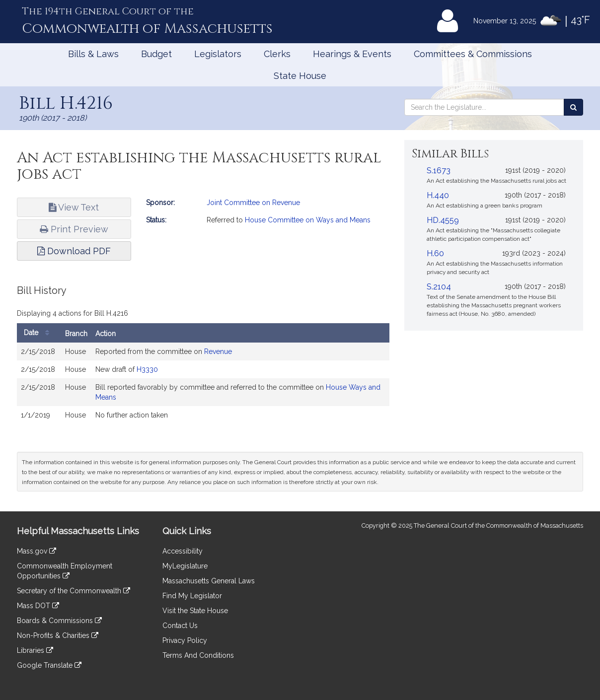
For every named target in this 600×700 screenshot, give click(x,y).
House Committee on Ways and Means (308, 220)
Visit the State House (195, 611)
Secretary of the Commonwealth (74, 591)
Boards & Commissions (59, 621)
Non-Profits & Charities (58, 635)
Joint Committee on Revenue (253, 203)
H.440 (438, 195)
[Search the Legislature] (573, 107)
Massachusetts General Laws (209, 581)
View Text (74, 207)
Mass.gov (37, 551)
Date (39, 333)
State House (300, 76)
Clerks (277, 54)
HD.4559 (443, 220)
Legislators (218, 54)
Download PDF (74, 251)
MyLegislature (185, 566)
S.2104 (439, 287)
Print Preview (74, 229)
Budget (156, 54)
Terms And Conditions (198, 655)
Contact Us (180, 626)
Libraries (35, 650)
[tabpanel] (203, 360)
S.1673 (439, 171)
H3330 (147, 369)
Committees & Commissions (473, 54)
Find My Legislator (192, 596)
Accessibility (183, 551)
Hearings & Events (352, 54)
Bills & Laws (93, 54)
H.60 (435, 253)
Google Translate (49, 665)
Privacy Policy (185, 640)
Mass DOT (38, 606)
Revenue (218, 351)
